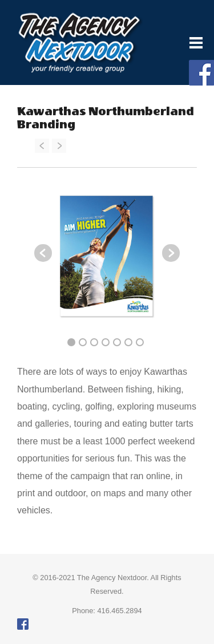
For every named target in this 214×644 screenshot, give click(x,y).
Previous (43, 253)
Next (171, 253)
